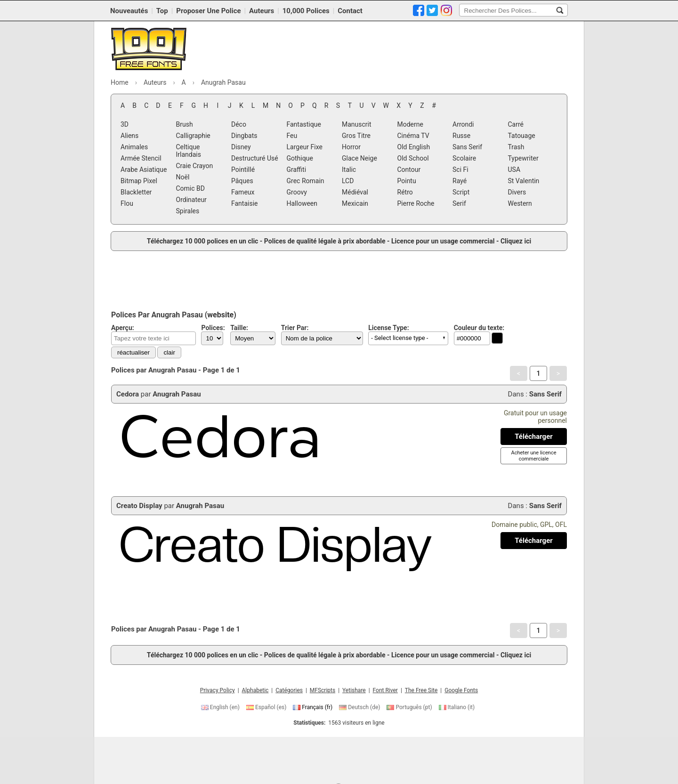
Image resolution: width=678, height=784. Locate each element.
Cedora (128, 394)
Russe (461, 136)
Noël (183, 177)
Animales (134, 147)
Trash (516, 147)
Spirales (188, 211)
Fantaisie (245, 203)
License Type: (388, 328)
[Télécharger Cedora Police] (534, 436)
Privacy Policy (218, 690)
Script (461, 192)
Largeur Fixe (305, 147)
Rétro (405, 192)
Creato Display (139, 506)
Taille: (239, 328)
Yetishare (354, 690)
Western (520, 203)
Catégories (289, 690)
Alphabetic (255, 690)
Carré (516, 124)
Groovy (297, 192)
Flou (127, 203)
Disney (241, 147)
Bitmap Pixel (139, 181)
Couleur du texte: (479, 328)
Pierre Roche (416, 203)
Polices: (213, 328)
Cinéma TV (413, 136)
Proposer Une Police (208, 11)
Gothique (300, 158)
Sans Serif (467, 147)
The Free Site (421, 690)
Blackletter (136, 192)
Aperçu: (123, 328)
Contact (350, 11)
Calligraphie (193, 136)
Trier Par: (295, 328)
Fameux (243, 192)
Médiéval (355, 192)
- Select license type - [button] (400, 338)
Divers (517, 192)
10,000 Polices (306, 11)
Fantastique (304, 124)
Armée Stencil (141, 158)
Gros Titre (356, 136)
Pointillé (243, 170)
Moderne (410, 124)
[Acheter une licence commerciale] (533, 456)
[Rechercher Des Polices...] (560, 10)
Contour (409, 170)
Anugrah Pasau (177, 394)
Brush (185, 124)
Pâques (242, 181)
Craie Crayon (195, 166)
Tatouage (522, 136)
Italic (349, 170)
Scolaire (464, 158)
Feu (292, 136)
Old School (413, 158)
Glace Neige (359, 158)
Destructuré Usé (255, 158)
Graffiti (297, 170)
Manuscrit (357, 124)
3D (125, 124)
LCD (348, 181)
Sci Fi (460, 170)
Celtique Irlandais (189, 151)
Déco (239, 124)
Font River (385, 690)
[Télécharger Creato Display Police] (534, 541)
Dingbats (244, 136)
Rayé (460, 181)
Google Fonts (461, 690)
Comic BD (191, 188)
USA (514, 170)
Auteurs (262, 11)
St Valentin (524, 181)
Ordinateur (191, 200)
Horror (351, 147)
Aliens (129, 136)
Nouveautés (129, 11)
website (220, 315)
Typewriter (523, 158)
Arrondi (463, 124)
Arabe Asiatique (144, 170)
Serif (459, 203)
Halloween (302, 203)
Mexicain (355, 203)
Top (162, 11)
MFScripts (323, 690)
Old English (414, 147)
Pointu (407, 181)
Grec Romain (306, 181)
